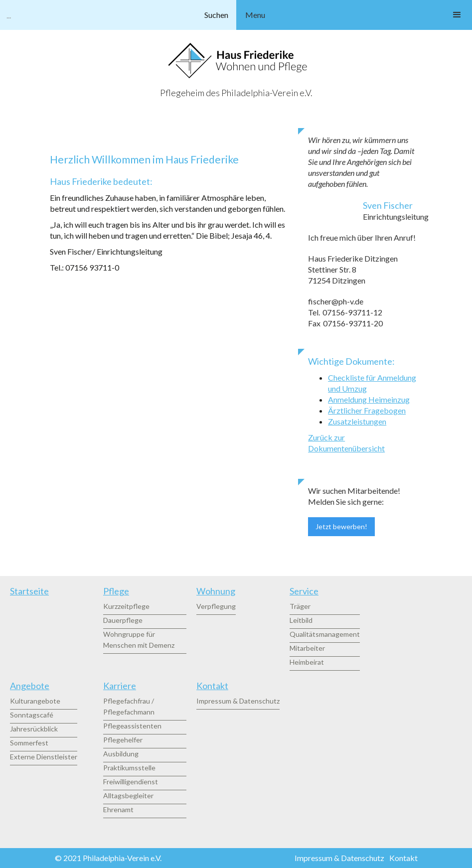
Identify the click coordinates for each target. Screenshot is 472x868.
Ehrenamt (118, 809)
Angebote (30, 686)
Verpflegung (216, 606)
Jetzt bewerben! (341, 526)
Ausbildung (121, 754)
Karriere (120, 686)
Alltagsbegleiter (128, 796)
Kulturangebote (35, 701)
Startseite (29, 591)
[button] (354, 15)
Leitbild (301, 620)
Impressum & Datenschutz (238, 701)
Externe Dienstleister (44, 757)
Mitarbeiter (307, 648)
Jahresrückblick (34, 729)
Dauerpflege (123, 620)
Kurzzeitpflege (126, 606)
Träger (300, 606)
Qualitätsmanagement (325, 634)
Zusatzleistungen (357, 421)
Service (304, 591)
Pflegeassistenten (132, 726)
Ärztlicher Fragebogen (367, 410)
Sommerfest (29, 743)
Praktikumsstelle (129, 768)
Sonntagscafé (32, 715)
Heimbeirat (307, 662)
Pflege (116, 591)
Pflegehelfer (123, 740)
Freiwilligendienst (131, 782)
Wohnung (216, 591)
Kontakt (212, 686)
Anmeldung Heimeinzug (369, 399)
